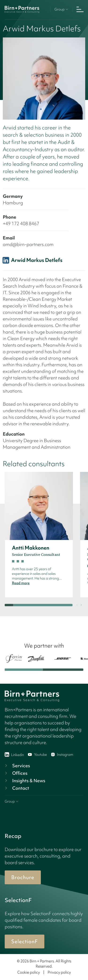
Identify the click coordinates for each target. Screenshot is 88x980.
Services (17, 766)
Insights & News (25, 781)
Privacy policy (59, 972)
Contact (16, 788)
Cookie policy (29, 972)
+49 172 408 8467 (21, 224)
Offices (16, 773)
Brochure (23, 877)
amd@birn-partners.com (28, 244)
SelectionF (25, 941)
